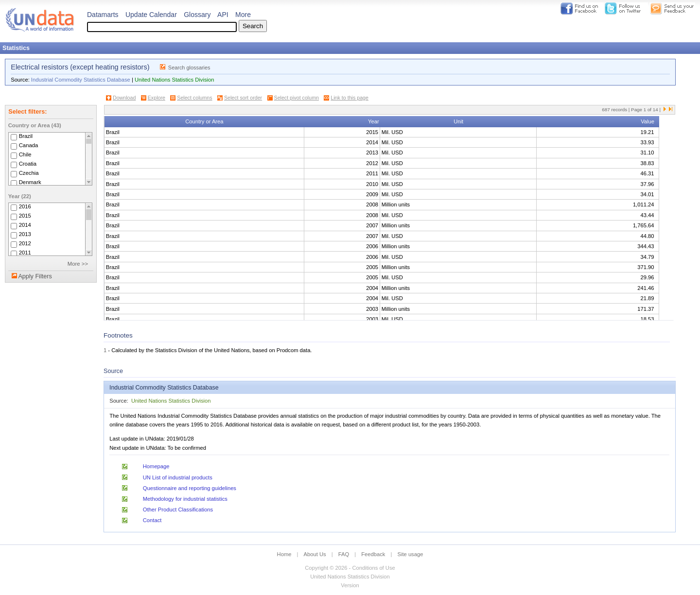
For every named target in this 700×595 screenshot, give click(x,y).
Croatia (28, 164)
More (243, 15)
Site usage (411, 554)
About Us (315, 554)
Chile (25, 154)
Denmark (30, 182)
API (223, 15)
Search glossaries (189, 68)
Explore (157, 98)
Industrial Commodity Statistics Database (81, 80)
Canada (29, 145)
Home (284, 554)
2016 (25, 206)
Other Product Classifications (178, 510)
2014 (25, 225)
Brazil (26, 136)
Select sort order (243, 98)
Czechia (29, 173)
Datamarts (103, 15)
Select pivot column (297, 98)
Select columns (194, 98)
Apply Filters (35, 276)
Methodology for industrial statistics (185, 499)
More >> (78, 264)
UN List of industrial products (178, 477)
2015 (25, 216)
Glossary (197, 15)
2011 (25, 253)
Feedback (373, 554)
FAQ (344, 554)
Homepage (156, 466)
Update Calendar (151, 15)
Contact (152, 520)
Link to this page (350, 98)
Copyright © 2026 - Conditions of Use (350, 568)
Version (350, 585)
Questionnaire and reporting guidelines (190, 488)
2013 (25, 234)
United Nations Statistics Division (175, 80)
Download (124, 98)
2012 (25, 243)
